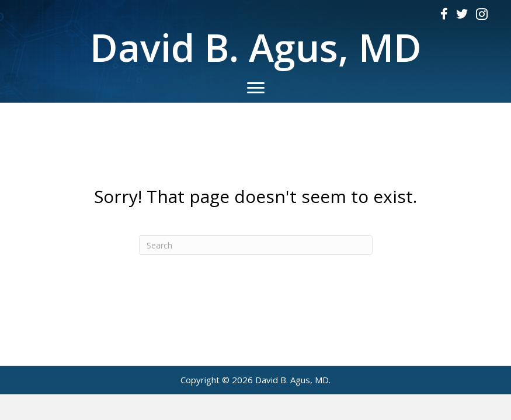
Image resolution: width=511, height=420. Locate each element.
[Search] (256, 245)
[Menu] (256, 88)
